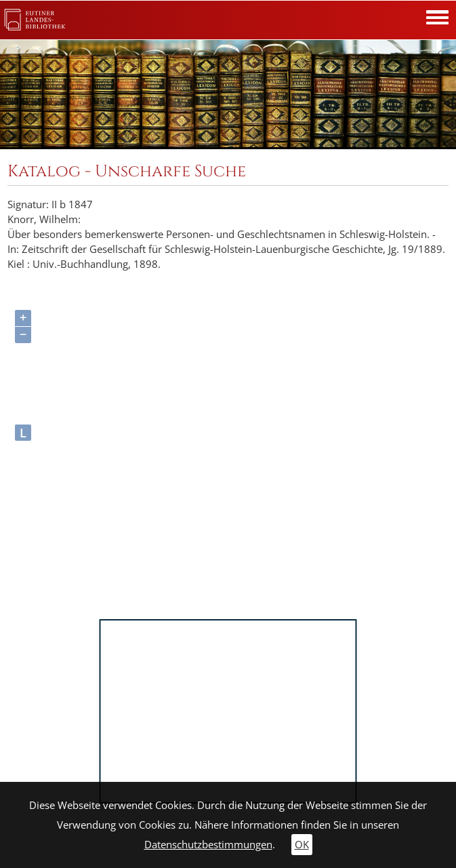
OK (302, 845)
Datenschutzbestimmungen (208, 845)
